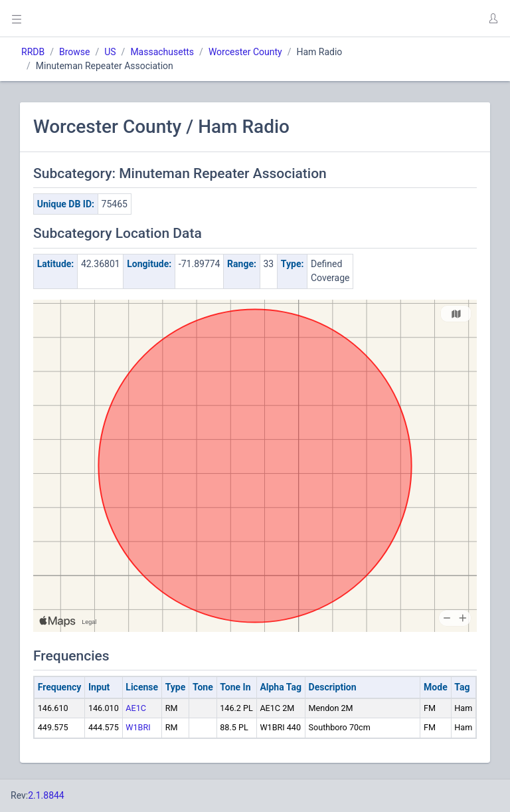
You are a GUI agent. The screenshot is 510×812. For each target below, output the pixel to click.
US (110, 52)
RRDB (33, 52)
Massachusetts (162, 52)
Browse (74, 52)
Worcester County (245, 52)
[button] (493, 19)
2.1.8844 (46, 795)
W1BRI (138, 727)
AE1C (136, 708)
